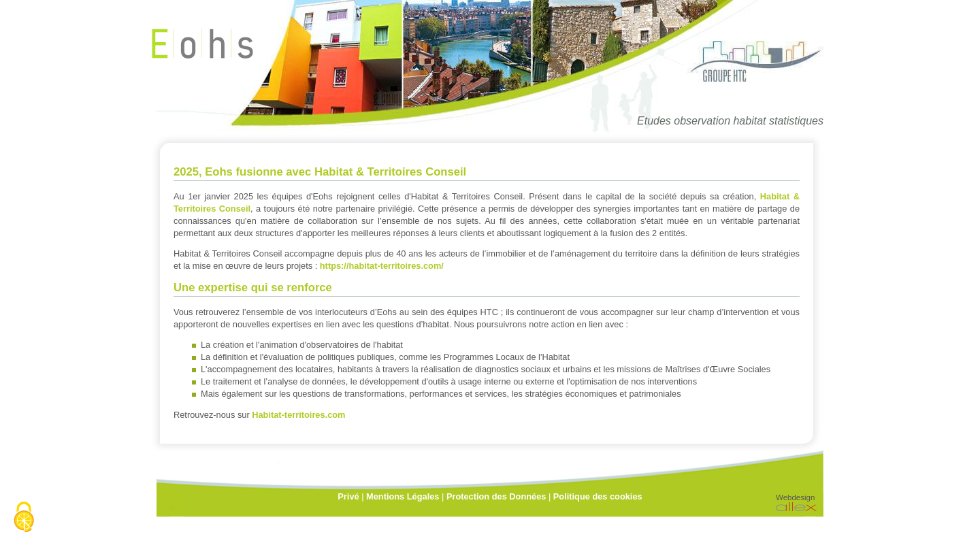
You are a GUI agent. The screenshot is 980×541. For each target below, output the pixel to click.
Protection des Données (496, 496)
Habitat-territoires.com (298, 415)
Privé (348, 496)
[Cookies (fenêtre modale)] (24, 518)
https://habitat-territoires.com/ (382, 266)
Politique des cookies (598, 496)
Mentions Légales (403, 496)
